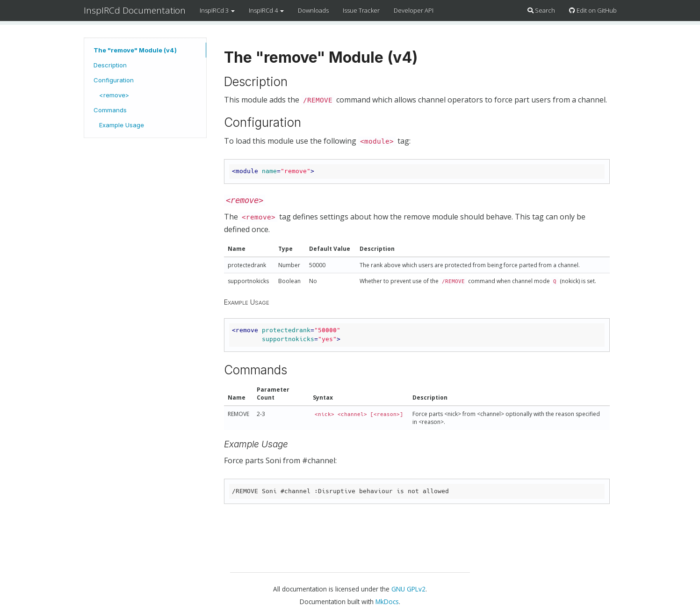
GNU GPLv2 (408, 589)
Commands (110, 110)
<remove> (114, 95)
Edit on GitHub (593, 10)
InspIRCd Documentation (135, 10)
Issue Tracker (361, 10)
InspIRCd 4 (266, 10)
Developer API (414, 10)
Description (110, 65)
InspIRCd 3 (217, 10)
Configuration (114, 80)
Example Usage (122, 125)
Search (541, 10)
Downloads (313, 10)
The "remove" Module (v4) (135, 50)
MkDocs (387, 602)
